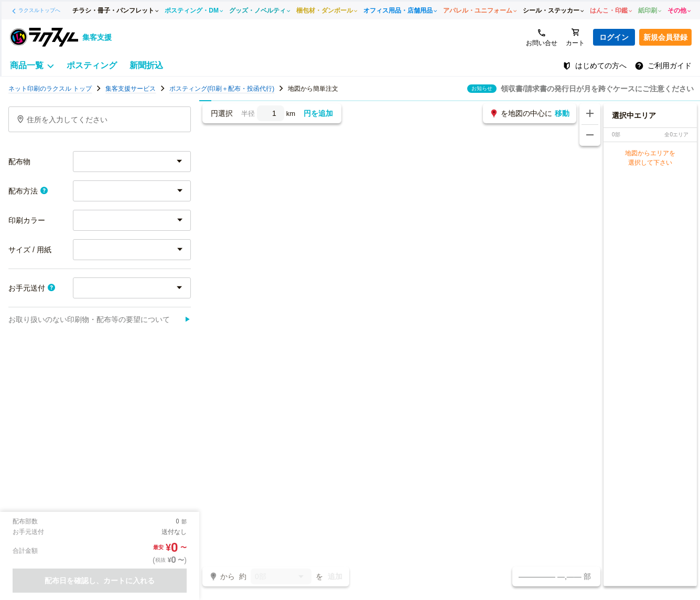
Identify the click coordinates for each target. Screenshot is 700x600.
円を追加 (318, 113)
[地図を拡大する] (590, 114)
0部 (281, 577)
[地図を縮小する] (590, 135)
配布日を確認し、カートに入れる (100, 581)
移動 (562, 113)
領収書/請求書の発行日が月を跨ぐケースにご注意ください (597, 89)
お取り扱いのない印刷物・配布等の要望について (100, 319)
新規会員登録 (665, 37)
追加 (335, 576)
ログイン (614, 37)
